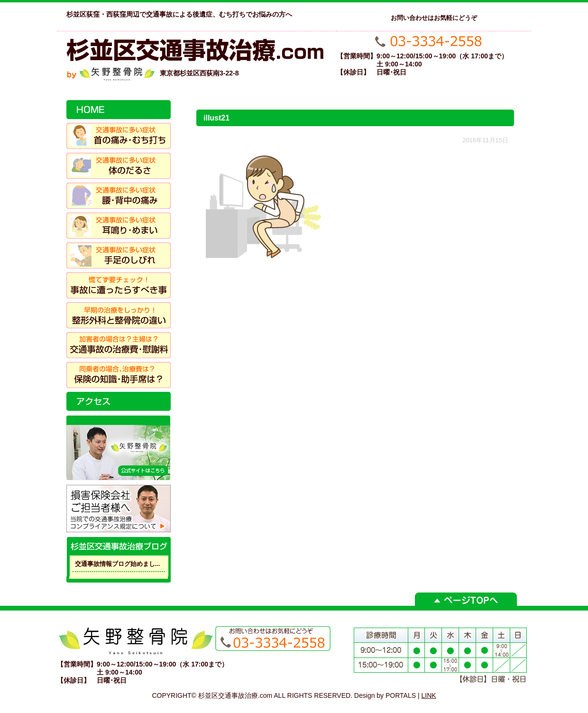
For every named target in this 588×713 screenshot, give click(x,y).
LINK (429, 695)
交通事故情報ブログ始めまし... (118, 564)
